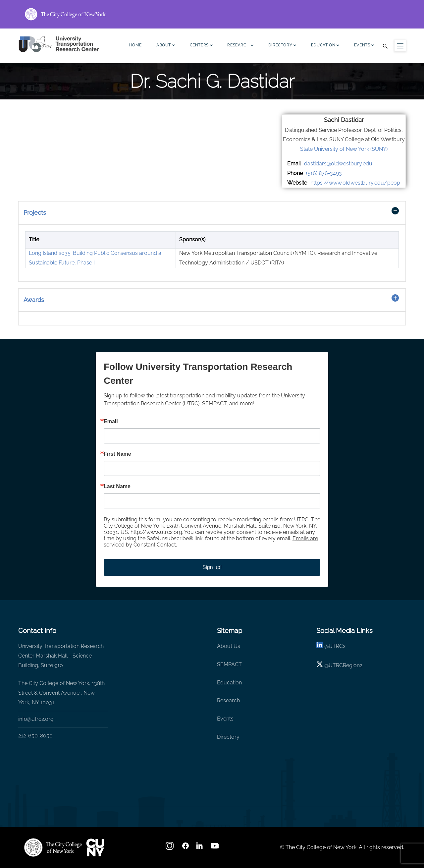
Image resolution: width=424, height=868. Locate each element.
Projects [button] (35, 213)
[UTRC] (53, 847)
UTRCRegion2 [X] (345, 665)
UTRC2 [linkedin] (337, 646)
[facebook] (185, 848)
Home (135, 45)
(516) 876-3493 (324, 173)
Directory (282, 46)
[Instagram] (170, 848)
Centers (201, 46)
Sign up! (212, 567)
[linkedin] (320, 646)
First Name (117, 454)
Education (325, 46)
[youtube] (215, 848)
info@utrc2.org (36, 719)
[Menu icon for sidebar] (400, 46)
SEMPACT (229, 664)
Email (111, 422)
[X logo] (320, 665)
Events (364, 46)
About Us (229, 646)
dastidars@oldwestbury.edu (338, 164)
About (166, 46)
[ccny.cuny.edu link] (212, 14)
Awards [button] (34, 300)
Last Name (117, 487)
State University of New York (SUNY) (344, 149)
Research (240, 46)
